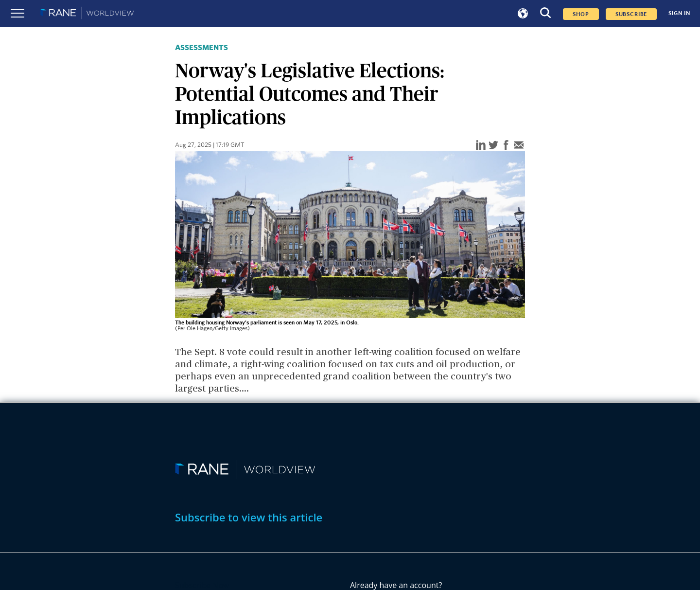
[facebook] (506, 146)
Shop (581, 14)
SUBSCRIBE (631, 14)
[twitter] (493, 146)
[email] (519, 146)
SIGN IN (679, 13)
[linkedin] (481, 146)
